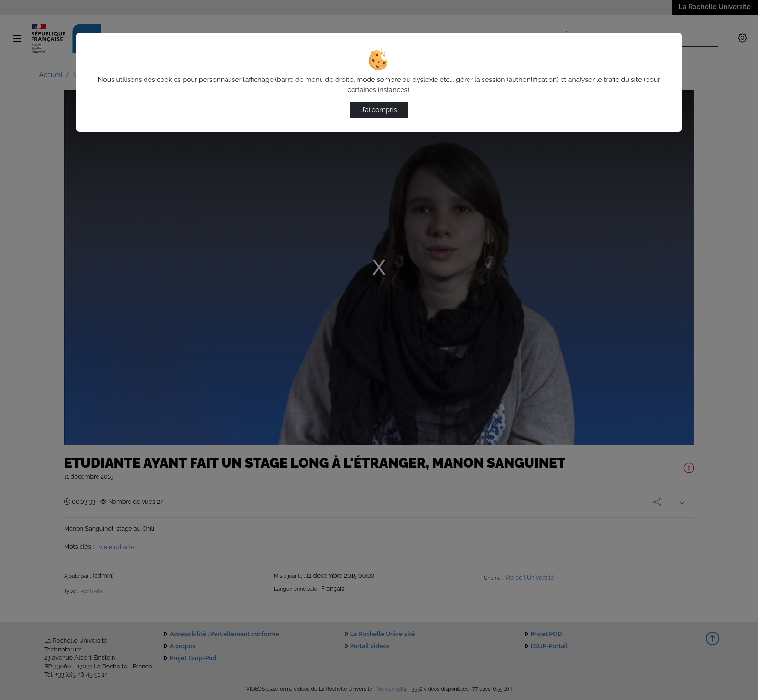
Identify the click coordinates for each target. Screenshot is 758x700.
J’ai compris (379, 110)
